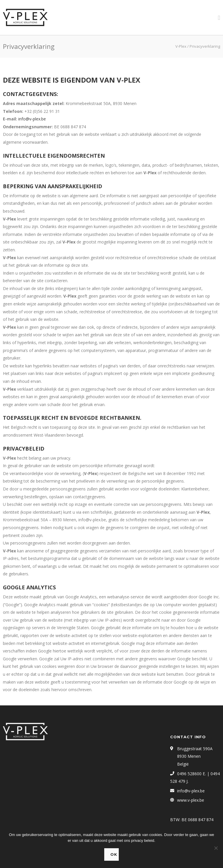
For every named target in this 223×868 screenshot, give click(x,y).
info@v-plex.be (32, 119)
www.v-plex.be (191, 800)
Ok (114, 854)
